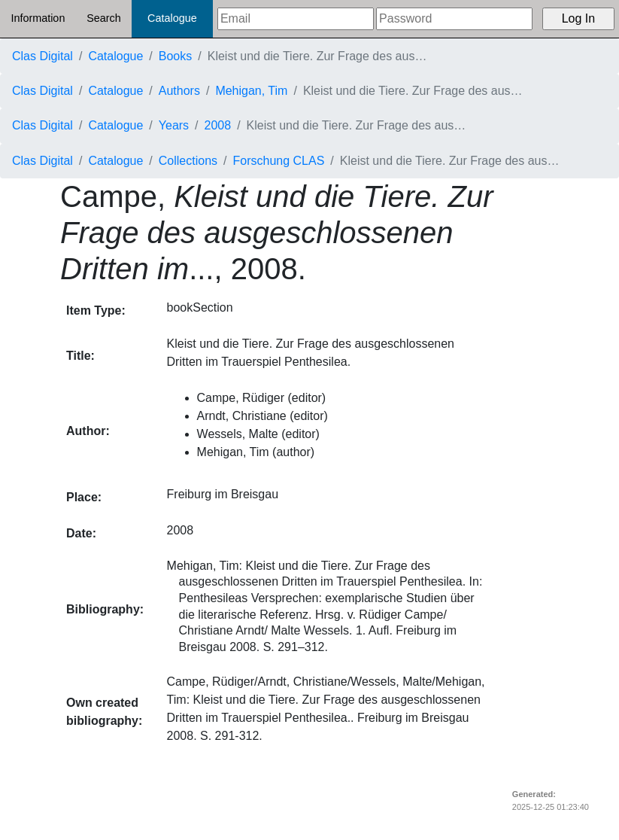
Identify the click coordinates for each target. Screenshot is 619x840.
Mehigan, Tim (251, 91)
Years (174, 125)
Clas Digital (42, 56)
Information (38, 18)
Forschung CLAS (279, 161)
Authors (179, 91)
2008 (218, 125)
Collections (188, 161)
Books (175, 56)
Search (104, 18)
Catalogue (172, 18)
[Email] (296, 19)
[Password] (454, 19)
